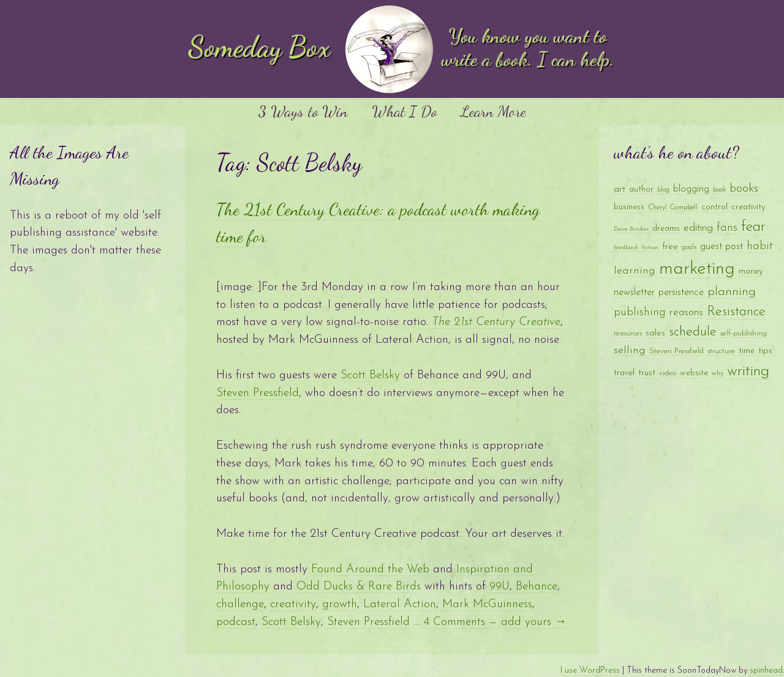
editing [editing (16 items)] (698, 228)
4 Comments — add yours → (495, 622)
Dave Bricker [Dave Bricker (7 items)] (631, 229)
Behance (537, 587)
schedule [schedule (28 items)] (693, 332)
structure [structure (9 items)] (721, 351)
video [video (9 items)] (668, 373)
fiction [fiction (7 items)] (650, 248)
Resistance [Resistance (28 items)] (736, 312)
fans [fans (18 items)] (727, 228)
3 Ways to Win (303, 111)
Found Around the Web (370, 570)
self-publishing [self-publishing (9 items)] (744, 333)
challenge (240, 604)
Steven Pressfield (258, 393)
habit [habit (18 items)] (760, 246)
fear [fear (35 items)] (753, 227)
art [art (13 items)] (620, 189)
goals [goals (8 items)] (689, 247)
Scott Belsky (370, 376)
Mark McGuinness (487, 604)
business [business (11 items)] (629, 207)
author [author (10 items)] (641, 189)
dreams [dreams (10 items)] (666, 229)
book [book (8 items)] (719, 190)
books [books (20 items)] (744, 189)
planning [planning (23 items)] (732, 292)
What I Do (404, 111)
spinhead (766, 671)
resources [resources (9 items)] (628, 333)
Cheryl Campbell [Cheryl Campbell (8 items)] (673, 208)
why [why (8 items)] (718, 373)
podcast (236, 622)
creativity (293, 604)
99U (499, 587)
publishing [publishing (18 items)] (640, 312)
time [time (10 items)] (747, 351)
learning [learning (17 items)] (635, 271)
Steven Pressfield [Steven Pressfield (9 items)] (677, 351)
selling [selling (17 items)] (630, 350)
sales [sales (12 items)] (655, 333)
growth (340, 604)
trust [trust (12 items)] (647, 373)
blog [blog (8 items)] (663, 190)
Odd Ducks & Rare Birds (359, 587)
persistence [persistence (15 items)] (681, 292)
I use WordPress (590, 671)
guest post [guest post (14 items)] (722, 247)
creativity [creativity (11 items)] (748, 207)
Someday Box (260, 47)
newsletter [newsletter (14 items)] (634, 293)
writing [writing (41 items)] (748, 371)
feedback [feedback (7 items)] (626, 248)
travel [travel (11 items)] (624, 373)
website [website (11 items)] (694, 373)
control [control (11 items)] (714, 207)
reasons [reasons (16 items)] (686, 312)
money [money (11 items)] (751, 271)
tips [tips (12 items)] (765, 351)
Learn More (493, 111)
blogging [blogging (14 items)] (691, 189)
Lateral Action (400, 604)
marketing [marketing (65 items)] (697, 269)
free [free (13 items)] (670, 247)
